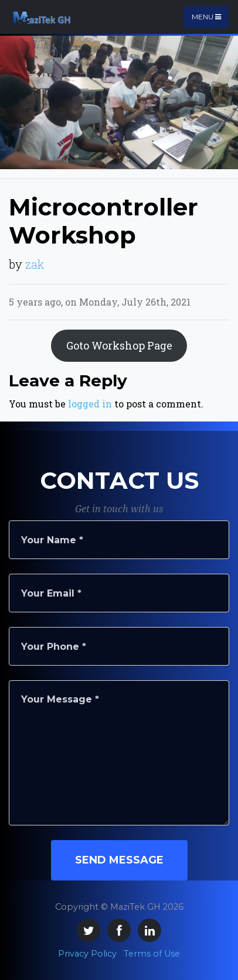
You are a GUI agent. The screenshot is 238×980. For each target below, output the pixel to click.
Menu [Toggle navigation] (206, 17)
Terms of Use (152, 954)
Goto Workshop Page (119, 345)
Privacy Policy (87, 954)
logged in (90, 404)
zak (35, 264)
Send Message (119, 860)
